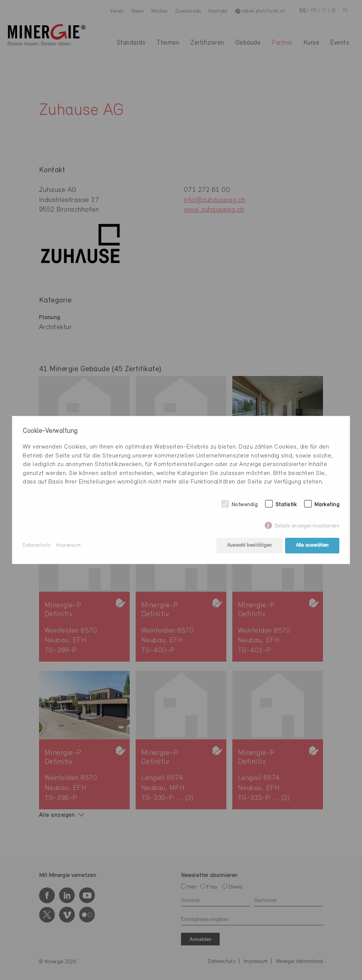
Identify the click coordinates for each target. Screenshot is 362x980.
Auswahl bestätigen (249, 545)
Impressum (69, 545)
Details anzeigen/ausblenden (307, 526)
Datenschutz (37, 545)
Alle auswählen (312, 545)
